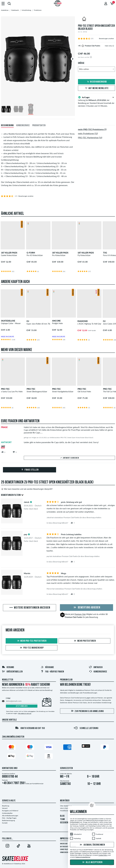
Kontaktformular (38, 784)
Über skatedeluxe (66, 806)
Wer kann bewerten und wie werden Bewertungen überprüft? (27, 489)
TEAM (62, 819)
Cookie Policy (64, 850)
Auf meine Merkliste (97, 88)
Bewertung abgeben (86, 608)
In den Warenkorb (97, 82)
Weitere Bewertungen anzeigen (30, 608)
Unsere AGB (64, 844)
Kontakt (5, 823)
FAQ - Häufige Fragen (9, 818)
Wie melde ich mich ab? (25, 713)
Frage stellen (30, 470)
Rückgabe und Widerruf (10, 811)
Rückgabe (47, 667)
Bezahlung (6, 806)
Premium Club (80, 614)
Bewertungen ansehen (106, 38)
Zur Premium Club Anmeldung (87, 711)
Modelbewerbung (66, 811)
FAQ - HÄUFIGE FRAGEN (52, 672)
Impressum (65, 839)
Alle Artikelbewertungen (10, 816)
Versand (8, 667)
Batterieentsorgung (8, 820)
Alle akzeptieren (92, 862)
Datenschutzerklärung (83, 857)
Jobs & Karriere (65, 808)
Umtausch (96, 667)
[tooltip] (113, 46)
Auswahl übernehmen (92, 845)
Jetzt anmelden (22, 706)
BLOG (62, 816)
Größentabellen (12, 672)
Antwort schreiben (69, 458)
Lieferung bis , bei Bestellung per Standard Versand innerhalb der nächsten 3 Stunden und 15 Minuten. (96, 101)
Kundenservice (98, 672)
